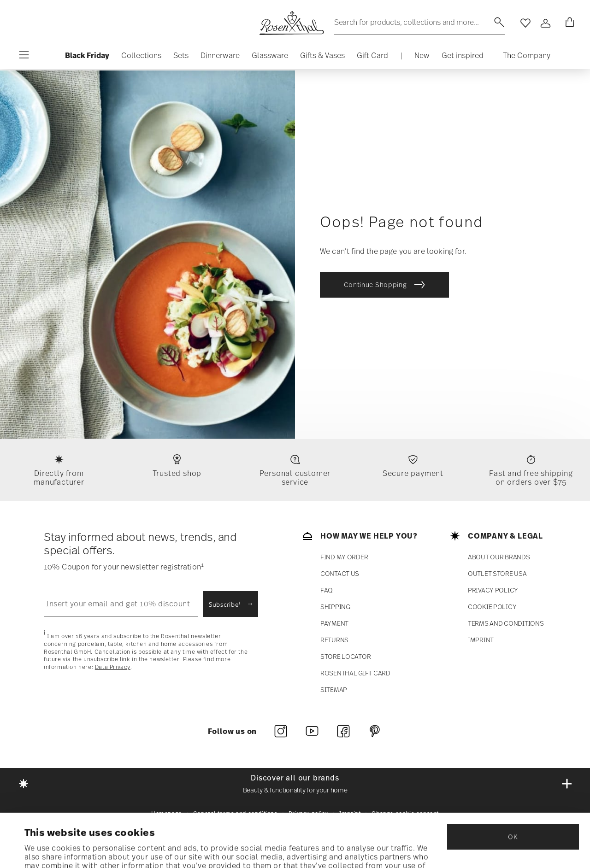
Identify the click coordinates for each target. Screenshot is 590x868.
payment (334, 623)
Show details (48, 849)
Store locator (345, 656)
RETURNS (334, 640)
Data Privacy (113, 667)
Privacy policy (493, 590)
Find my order (344, 557)
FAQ (327, 590)
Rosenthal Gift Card (355, 673)
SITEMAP (334, 689)
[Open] (546, 23)
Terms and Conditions (506, 623)
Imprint (481, 640)
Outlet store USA (497, 573)
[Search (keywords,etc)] (419, 22)
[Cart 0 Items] (568, 23)
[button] (141, 58)
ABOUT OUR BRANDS (499, 557)
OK (513, 787)
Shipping (335, 607)
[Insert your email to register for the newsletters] (121, 604)
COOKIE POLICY (492, 607)
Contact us (340, 573)
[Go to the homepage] (291, 23)
